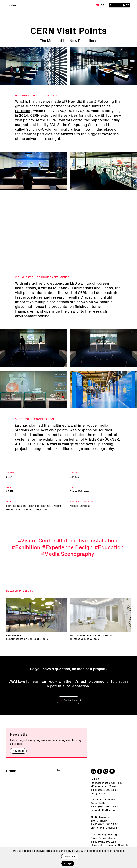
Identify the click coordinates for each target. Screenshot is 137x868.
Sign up (18, 751)
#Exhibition (26, 555)
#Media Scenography (68, 561)
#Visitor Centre (36, 548)
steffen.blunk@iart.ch (104, 828)
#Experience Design (67, 555)
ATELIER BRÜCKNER (102, 447)
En (97, 5)
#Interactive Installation (87, 548)
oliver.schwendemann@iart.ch (109, 845)
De (102, 5)
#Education (109, 555)
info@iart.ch (98, 794)
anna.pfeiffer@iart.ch (103, 810)
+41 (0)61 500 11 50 (106, 790)
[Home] (119, 5)
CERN (35, 116)
